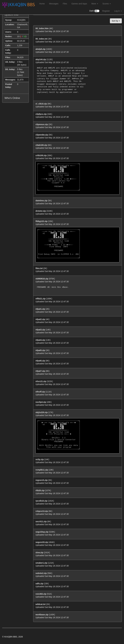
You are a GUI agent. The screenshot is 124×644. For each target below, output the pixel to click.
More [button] (95, 4)
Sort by (116, 21)
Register (106, 11)
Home (42, 4)
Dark (94, 11)
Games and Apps (79, 4)
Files (65, 4)
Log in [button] (118, 11)
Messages (54, 4)
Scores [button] (107, 4)
